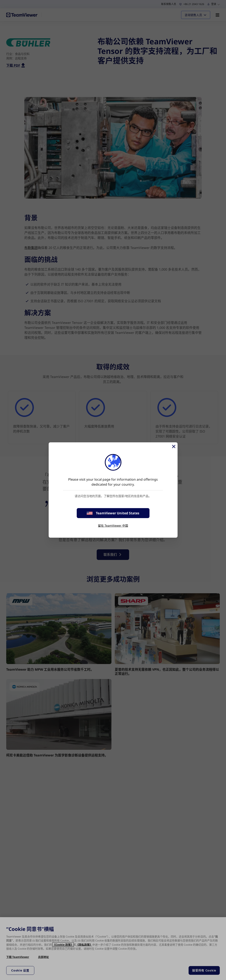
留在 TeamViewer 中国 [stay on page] (113, 525)
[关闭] (173, 446)
